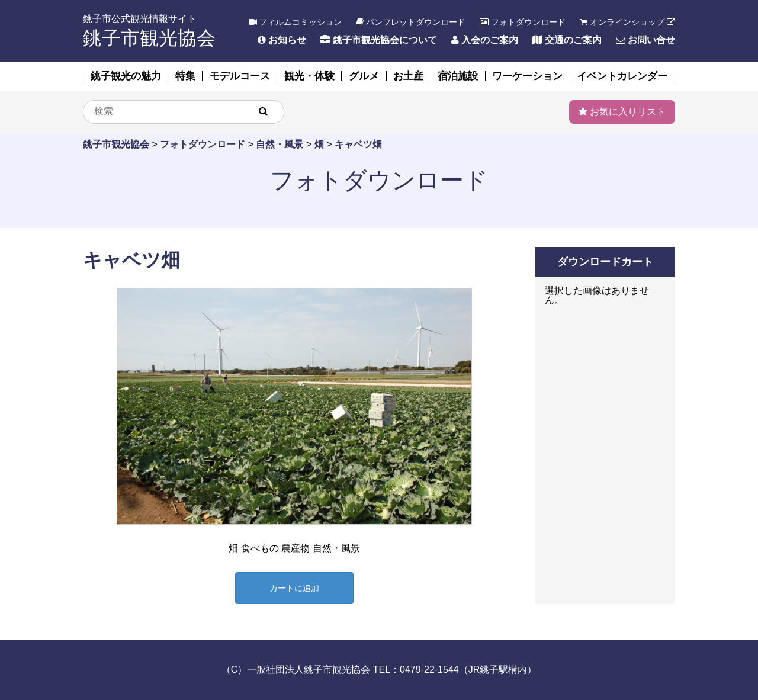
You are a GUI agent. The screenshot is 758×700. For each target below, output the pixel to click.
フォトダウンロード (523, 22)
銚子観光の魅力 (126, 76)
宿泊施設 (458, 76)
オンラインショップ (627, 22)
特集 (185, 76)
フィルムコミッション (296, 22)
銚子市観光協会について (378, 40)
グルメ (364, 76)
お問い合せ (645, 40)
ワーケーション (527, 76)
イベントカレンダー (622, 76)
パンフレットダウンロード (411, 22)
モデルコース (240, 76)
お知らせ (282, 40)
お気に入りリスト (622, 112)
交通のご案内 (567, 40)
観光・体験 (309, 76)
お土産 (408, 76)
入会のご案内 (485, 40)
